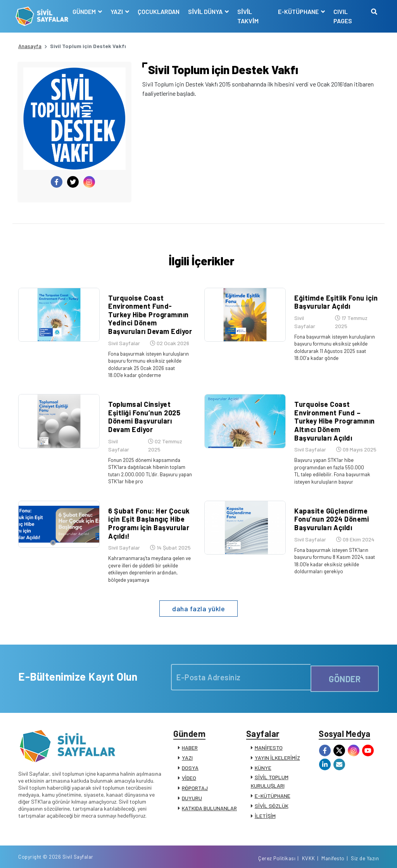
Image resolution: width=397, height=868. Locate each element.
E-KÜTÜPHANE (273, 786)
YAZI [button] (120, 11)
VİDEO (189, 768)
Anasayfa (30, 46)
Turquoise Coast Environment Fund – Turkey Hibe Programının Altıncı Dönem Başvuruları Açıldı (334, 417)
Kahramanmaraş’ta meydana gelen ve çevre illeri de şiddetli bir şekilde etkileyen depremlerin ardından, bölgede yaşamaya (146, 558)
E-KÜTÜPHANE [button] (298, 11)
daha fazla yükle (198, 596)
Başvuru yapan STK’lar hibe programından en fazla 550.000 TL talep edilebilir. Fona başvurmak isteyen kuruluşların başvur (332, 467)
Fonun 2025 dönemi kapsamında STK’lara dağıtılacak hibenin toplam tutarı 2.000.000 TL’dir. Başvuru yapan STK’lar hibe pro (147, 458)
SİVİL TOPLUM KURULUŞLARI (270, 772)
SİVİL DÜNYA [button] (208, 11)
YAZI (187, 748)
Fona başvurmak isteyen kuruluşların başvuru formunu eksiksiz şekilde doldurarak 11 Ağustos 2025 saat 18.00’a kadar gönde (334, 350)
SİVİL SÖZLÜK (272, 796)
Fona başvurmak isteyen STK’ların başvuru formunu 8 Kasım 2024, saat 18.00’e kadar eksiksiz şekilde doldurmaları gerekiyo (335, 550)
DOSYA (190, 758)
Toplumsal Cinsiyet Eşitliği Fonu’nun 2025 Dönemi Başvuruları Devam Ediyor (149, 409)
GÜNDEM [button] (87, 11)
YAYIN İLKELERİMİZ (277, 748)
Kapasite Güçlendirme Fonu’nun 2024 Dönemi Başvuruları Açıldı (329, 509)
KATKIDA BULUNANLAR (209, 798)
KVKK (309, 854)
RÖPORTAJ (195, 778)
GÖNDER (345, 664)
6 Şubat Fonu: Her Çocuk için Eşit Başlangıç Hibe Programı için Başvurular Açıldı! (146, 513)
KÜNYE (263, 758)
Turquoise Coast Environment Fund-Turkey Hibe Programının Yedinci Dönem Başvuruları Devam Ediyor (149, 318)
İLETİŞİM (265, 806)
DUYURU (192, 788)
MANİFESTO (269, 738)
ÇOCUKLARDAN (161, 11)
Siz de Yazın (365, 854)
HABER (190, 738)
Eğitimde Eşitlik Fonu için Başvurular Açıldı (333, 305)
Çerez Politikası (277, 854)
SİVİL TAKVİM (250, 16)
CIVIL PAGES (342, 16)
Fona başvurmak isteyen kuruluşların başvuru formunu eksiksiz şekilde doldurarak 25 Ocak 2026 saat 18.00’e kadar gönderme (148, 367)
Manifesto (333, 854)
